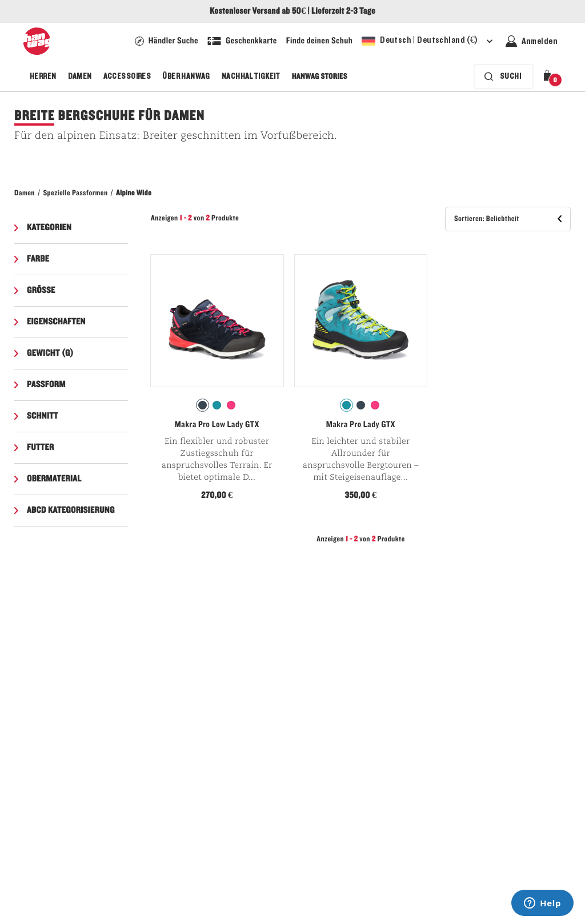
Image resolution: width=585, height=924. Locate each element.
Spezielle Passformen (75, 193)
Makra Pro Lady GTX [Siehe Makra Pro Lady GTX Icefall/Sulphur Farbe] (361, 425)
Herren (43, 77)
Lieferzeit (328, 11)
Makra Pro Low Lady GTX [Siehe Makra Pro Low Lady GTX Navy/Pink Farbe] (217, 425)
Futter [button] (41, 448)
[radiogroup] (217, 405)
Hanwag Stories (320, 77)
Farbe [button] (38, 259)
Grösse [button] (41, 291)
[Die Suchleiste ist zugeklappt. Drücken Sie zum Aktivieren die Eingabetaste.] (504, 77)
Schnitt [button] (43, 416)
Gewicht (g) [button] (50, 353)
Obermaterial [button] (54, 479)
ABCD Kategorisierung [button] (71, 511)
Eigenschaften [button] (56, 322)
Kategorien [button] (49, 228)
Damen (80, 77)
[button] (550, 77)
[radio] (203, 405)
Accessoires (127, 77)
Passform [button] (46, 385)
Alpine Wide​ (134, 193)
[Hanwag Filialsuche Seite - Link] (167, 41)
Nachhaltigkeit (251, 77)
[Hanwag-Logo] (37, 41)
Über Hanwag (186, 77)
